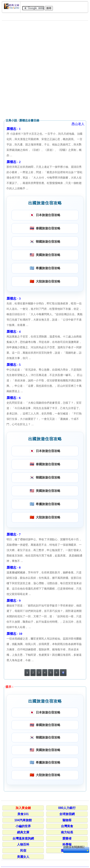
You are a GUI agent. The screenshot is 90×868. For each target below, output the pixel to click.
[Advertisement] (45, 70)
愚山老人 (78, 124)
